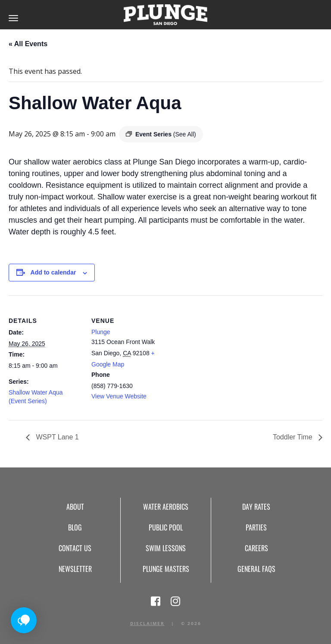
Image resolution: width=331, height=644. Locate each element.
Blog (75, 527)
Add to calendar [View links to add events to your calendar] (53, 272)
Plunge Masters (166, 569)
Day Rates (256, 507)
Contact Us (75, 548)
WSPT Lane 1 (56, 437)
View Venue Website (119, 396)
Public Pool (166, 527)
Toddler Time (294, 437)
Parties (256, 527)
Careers (256, 548)
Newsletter (75, 569)
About (75, 507)
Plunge (101, 332)
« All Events (28, 44)
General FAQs (256, 569)
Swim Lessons (166, 548)
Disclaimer (147, 623)
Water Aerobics (166, 507)
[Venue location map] (220, 355)
